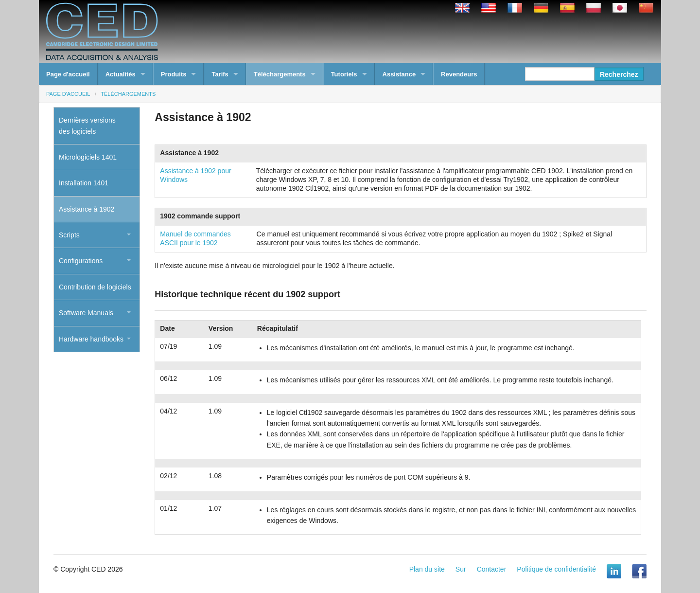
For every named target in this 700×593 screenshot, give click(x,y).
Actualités (121, 74)
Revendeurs (459, 74)
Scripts (69, 235)
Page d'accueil (68, 74)
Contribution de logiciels (95, 287)
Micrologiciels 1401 (88, 157)
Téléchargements (280, 74)
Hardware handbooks (91, 339)
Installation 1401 (84, 183)
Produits (174, 74)
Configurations (81, 261)
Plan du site (427, 569)
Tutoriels (344, 74)
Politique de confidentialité (556, 569)
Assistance (399, 74)
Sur (461, 569)
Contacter (492, 569)
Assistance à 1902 (87, 209)
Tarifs (220, 74)
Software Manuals (86, 313)
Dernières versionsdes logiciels (87, 126)
